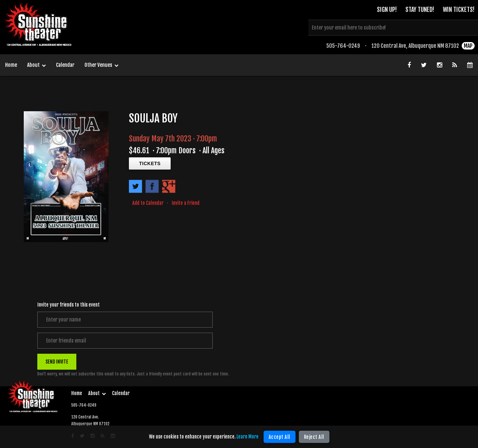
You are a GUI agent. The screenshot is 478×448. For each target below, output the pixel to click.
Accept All (280, 437)
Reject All (314, 437)
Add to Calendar (148, 203)
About (36, 65)
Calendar (65, 65)
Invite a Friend (186, 203)
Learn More (247, 437)
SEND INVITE (57, 362)
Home (11, 65)
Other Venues (101, 65)
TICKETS (150, 163)
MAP (468, 46)
